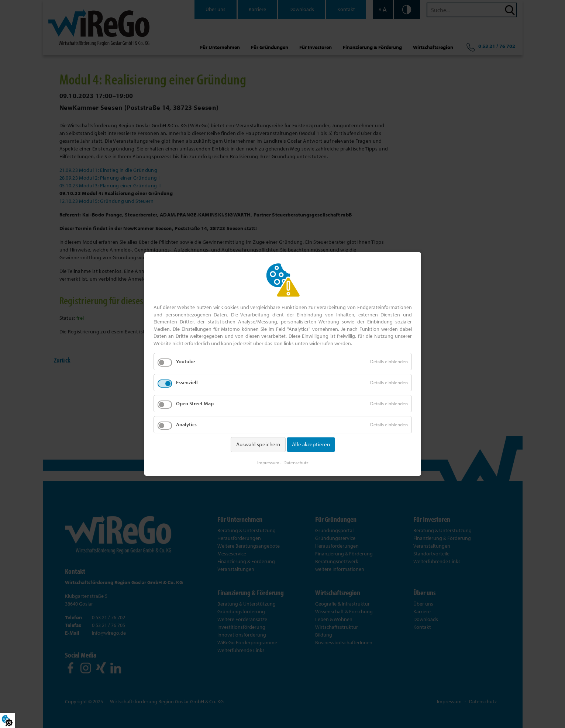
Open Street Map (195, 403)
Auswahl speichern (258, 444)
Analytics (186, 424)
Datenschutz (296, 462)
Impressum (268, 462)
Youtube (185, 361)
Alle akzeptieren (311, 444)
